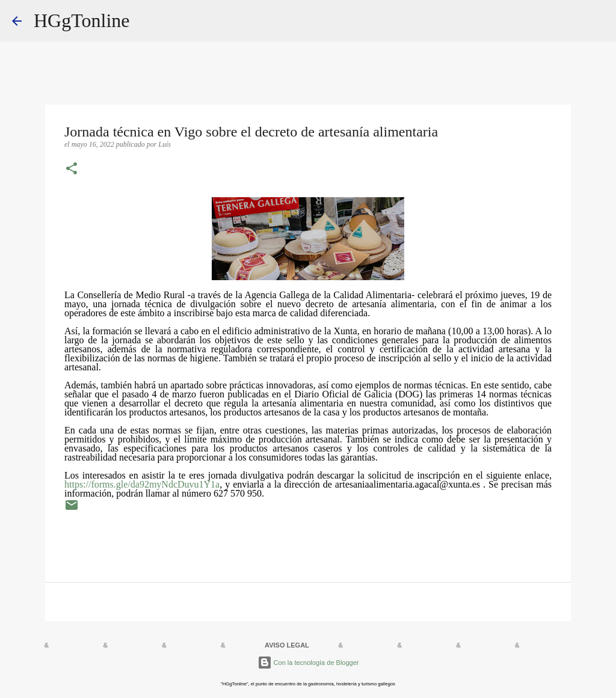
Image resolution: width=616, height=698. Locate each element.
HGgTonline (82, 20)
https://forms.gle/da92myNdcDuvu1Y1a (142, 484)
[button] (72, 170)
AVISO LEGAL (287, 645)
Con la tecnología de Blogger (308, 663)
